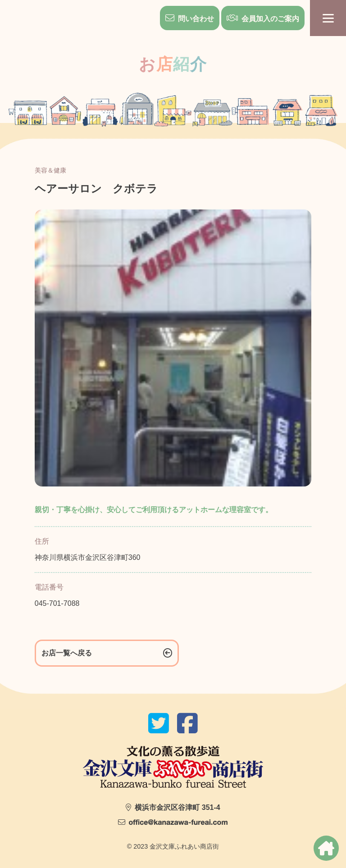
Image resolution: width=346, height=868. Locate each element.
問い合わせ (196, 19)
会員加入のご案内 (270, 19)
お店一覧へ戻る (67, 653)
